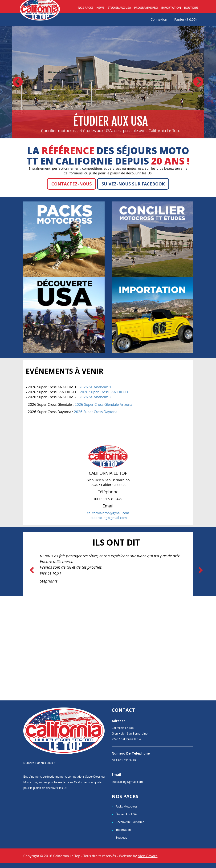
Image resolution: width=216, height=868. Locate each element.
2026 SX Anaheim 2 (95, 397)
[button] (32, 570)
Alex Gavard (148, 856)
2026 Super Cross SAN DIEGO (104, 392)
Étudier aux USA (119, 8)
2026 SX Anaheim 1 (95, 387)
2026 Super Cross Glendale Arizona (103, 404)
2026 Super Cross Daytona (96, 412)
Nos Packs (86, 8)
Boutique (191, 8)
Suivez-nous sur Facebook (133, 184)
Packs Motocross (126, 806)
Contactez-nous (71, 184)
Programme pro (146, 8)
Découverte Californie (130, 822)
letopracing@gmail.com (108, 518)
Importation (171, 8)
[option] (108, 82)
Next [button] (198, 82)
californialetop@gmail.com (108, 513)
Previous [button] (18, 82)
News (100, 8)
